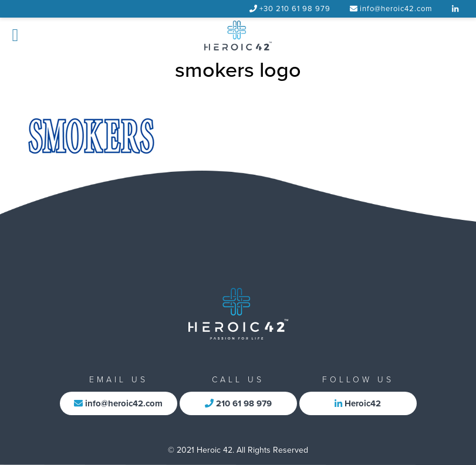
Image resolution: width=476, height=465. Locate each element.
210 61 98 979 (238, 403)
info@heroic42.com (396, 9)
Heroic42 (358, 403)
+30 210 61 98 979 (295, 9)
